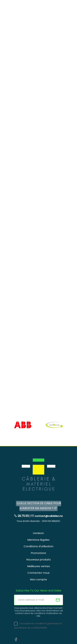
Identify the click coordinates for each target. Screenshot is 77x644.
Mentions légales (38, 540)
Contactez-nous (38, 573)
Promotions (38, 553)
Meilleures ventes (39, 566)
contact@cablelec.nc (49, 516)
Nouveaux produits (39, 559)
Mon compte (38, 579)
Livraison (38, 533)
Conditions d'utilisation (38, 546)
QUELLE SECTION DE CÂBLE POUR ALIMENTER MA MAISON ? (39, 506)
